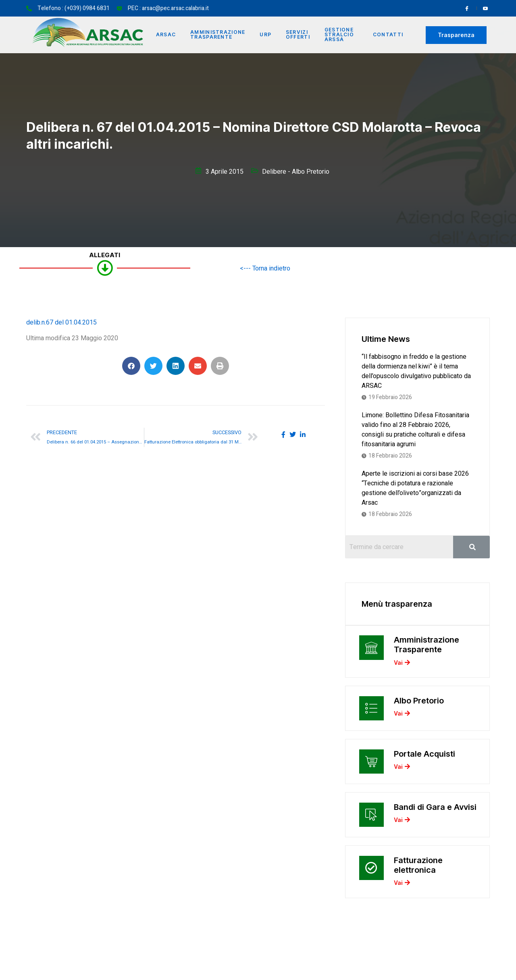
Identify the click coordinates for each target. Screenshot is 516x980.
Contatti (388, 35)
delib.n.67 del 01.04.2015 (61, 323)
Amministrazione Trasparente (218, 35)
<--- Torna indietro (265, 268)
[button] (131, 366)
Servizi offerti (298, 35)
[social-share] (283, 435)
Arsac (166, 35)
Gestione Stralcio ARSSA (340, 35)
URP (266, 35)
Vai (402, 663)
